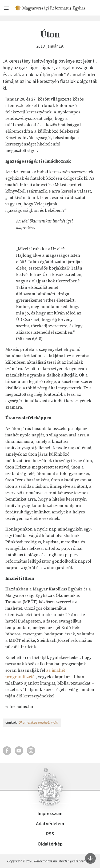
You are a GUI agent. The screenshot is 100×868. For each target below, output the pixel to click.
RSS (50, 834)
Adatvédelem (50, 823)
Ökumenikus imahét (34, 722)
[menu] (7, 8)
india (55, 722)
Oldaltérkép (50, 844)
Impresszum (50, 813)
